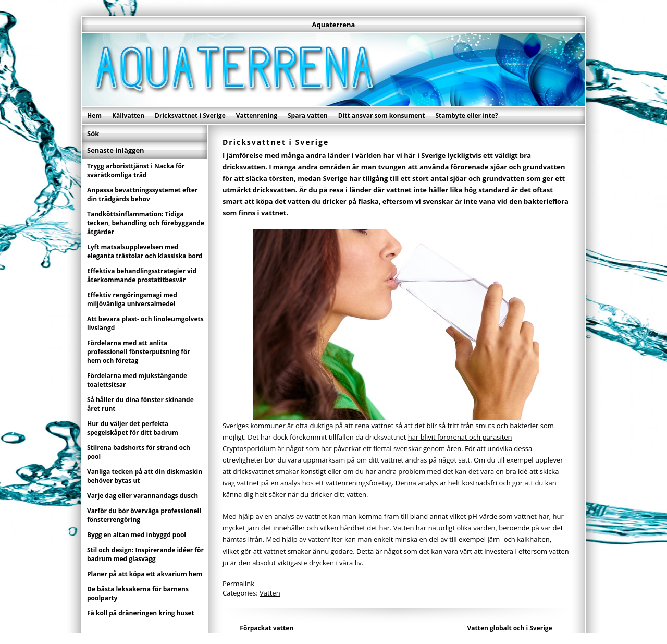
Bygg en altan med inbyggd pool (137, 535)
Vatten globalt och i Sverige (510, 628)
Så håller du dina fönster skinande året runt (140, 404)
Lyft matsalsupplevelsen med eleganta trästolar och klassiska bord (145, 251)
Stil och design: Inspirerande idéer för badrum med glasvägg (145, 554)
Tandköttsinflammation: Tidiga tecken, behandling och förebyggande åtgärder (146, 223)
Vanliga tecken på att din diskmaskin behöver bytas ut (145, 476)
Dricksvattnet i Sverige (190, 116)
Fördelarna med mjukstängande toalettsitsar (137, 380)
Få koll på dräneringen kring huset (141, 613)
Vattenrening (257, 116)
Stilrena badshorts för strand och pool (139, 452)
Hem (94, 116)
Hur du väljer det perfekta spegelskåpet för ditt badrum (133, 428)
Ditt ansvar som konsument (382, 116)
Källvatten (128, 116)
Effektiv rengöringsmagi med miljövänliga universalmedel (132, 299)
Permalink (238, 584)
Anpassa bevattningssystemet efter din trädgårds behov (142, 195)
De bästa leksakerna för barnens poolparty (138, 593)
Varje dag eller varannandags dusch (143, 496)
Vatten (270, 593)
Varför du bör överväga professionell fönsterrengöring (144, 515)
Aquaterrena (334, 25)
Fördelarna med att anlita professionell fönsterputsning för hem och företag (139, 352)
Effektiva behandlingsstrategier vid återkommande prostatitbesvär (142, 275)
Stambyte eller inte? (466, 116)
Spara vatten (308, 116)
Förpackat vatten (267, 628)
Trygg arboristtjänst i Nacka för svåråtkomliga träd (136, 171)
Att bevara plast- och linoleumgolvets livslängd (145, 323)
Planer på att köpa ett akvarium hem (145, 574)
